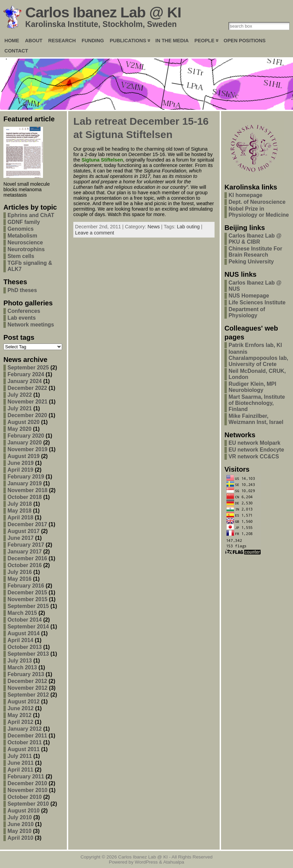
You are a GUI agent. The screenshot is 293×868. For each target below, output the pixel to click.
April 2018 (20, 517)
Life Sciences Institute (257, 302)
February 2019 (26, 477)
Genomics (21, 229)
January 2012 (25, 729)
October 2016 (25, 565)
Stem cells (21, 256)
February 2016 (26, 586)
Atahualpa (174, 862)
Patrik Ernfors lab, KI (255, 345)
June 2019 (21, 463)
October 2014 (25, 620)
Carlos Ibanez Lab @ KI (103, 12)
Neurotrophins (26, 249)
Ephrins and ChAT (31, 215)
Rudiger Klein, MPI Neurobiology (252, 387)
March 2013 (22, 667)
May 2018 (19, 511)
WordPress (146, 862)
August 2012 (24, 702)
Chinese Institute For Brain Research (255, 252)
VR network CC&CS (254, 456)
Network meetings (31, 325)
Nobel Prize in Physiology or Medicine (259, 212)
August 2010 (24, 811)
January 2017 (25, 552)
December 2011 (27, 736)
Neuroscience (25, 242)
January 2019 (25, 483)
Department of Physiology (247, 312)
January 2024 (25, 381)
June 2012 (21, 708)
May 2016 (19, 579)
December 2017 (27, 524)
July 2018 (20, 504)
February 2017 (26, 545)
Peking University (251, 262)
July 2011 (20, 756)
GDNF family (24, 222)
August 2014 (24, 633)
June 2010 (21, 824)
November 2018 (27, 490)
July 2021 (20, 408)
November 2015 (27, 599)
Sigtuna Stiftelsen (102, 160)
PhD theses (22, 290)
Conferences (24, 311)
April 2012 (20, 722)
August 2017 (24, 531)
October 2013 (25, 647)
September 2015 (28, 606)
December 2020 (27, 415)
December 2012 (27, 681)
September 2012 (28, 695)
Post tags (19, 337)
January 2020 (25, 443)
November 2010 (27, 790)
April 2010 (20, 838)
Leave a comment (94, 233)
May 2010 (19, 831)
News (154, 227)
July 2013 (20, 661)
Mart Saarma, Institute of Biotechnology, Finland (257, 403)
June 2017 (21, 538)
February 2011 (26, 776)
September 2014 (28, 627)
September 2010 (28, 804)
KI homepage (245, 195)
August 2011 (24, 749)
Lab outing (188, 227)
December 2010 (27, 783)
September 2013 (28, 654)
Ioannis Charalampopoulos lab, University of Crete (258, 358)
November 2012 (27, 688)
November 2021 (27, 402)
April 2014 (20, 640)
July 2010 (20, 817)
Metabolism (22, 236)
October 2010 (25, 797)
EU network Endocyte (256, 450)
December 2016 (27, 558)
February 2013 (26, 674)
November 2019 (27, 449)
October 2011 (25, 742)
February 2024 (26, 374)
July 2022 (20, 395)
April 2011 (20, 770)
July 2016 (20, 572)
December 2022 (27, 388)
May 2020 (19, 429)
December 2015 (27, 592)
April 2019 (20, 470)
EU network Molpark (254, 443)
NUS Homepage (249, 296)
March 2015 (22, 613)
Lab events (22, 318)
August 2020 (24, 422)
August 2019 (24, 456)
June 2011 (21, 763)
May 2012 (19, 715)
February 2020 (26, 436)
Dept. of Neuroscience (257, 202)
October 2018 (25, 497)
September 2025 (28, 368)
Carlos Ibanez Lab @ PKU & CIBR (255, 239)
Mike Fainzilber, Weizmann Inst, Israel (256, 419)
